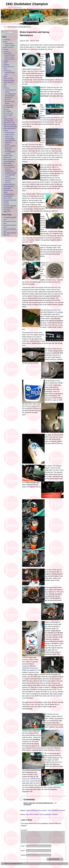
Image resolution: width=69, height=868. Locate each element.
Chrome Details (8, 115)
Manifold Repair (10, 138)
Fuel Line (8, 100)
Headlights (6, 65)
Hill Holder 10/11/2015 (10, 206)
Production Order (8, 105)
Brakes (5, 42)
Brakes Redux (9, 44)
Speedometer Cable (9, 123)
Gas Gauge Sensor (11, 94)
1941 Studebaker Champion (27, 4)
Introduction (7, 40)
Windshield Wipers (9, 194)
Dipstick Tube (9, 136)
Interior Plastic (7, 198)
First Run (6, 51)
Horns (5, 86)
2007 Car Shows (10, 59)
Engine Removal (10, 132)
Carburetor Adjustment (10, 200)
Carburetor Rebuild (9, 80)
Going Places (7, 53)
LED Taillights (7, 111)
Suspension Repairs (11, 173)
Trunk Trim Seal (8, 78)
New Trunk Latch (8, 113)
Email (23, 853)
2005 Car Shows (10, 55)
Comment (24, 830)
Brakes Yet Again (10, 46)
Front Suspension (8, 165)
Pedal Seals (7, 188)
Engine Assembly (10, 140)
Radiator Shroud (8, 119)
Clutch (5, 76)
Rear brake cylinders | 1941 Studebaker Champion (42, 814)
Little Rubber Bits (8, 121)
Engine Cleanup (10, 134)
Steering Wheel (8, 196)
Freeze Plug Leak (8, 186)
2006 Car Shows (10, 57)
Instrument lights (8, 208)
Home (5, 27)
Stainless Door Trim (9, 185)
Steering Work (9, 171)
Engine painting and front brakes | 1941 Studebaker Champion (46, 810)
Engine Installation (10, 146)
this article (56, 696)
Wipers (5, 63)
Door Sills (6, 204)
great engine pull (55, 310)
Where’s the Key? (8, 47)
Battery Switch (8, 163)
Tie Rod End (7, 71)
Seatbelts (6, 202)
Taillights (6, 61)
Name (23, 848)
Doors (5, 117)
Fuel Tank (6, 88)
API (46, 629)
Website (23, 857)
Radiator (6, 49)
